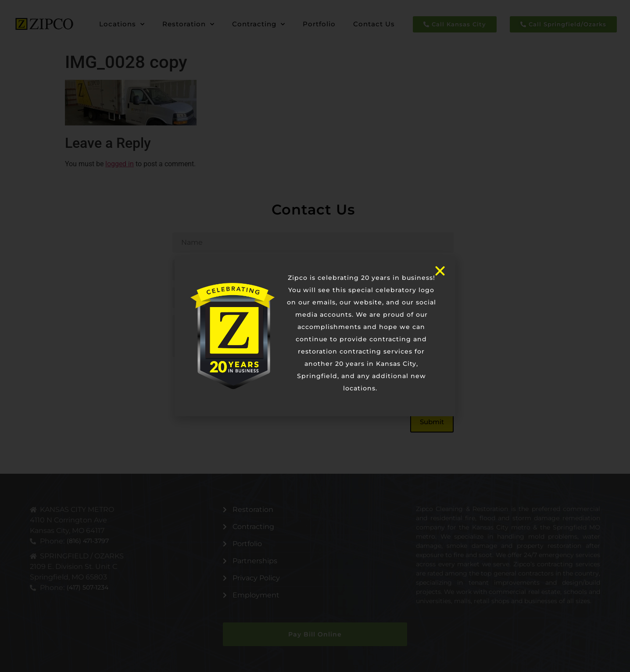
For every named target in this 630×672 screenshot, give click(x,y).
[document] (315, 336)
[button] (440, 271)
